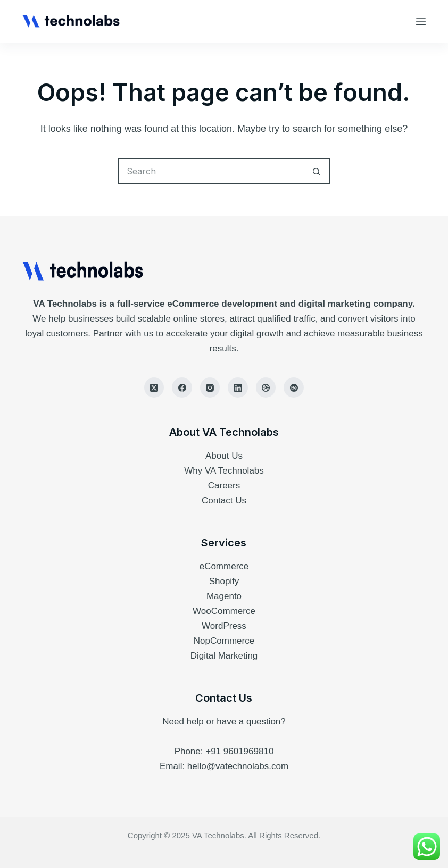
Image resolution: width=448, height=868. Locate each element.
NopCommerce (224, 641)
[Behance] (294, 387)
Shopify (224, 581)
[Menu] (421, 21)
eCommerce (224, 566)
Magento (224, 596)
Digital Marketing (224, 656)
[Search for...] (211, 171)
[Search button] (317, 171)
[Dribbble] (266, 387)
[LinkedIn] (238, 387)
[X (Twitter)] (154, 387)
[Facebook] (182, 387)
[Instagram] (210, 387)
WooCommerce (224, 611)
